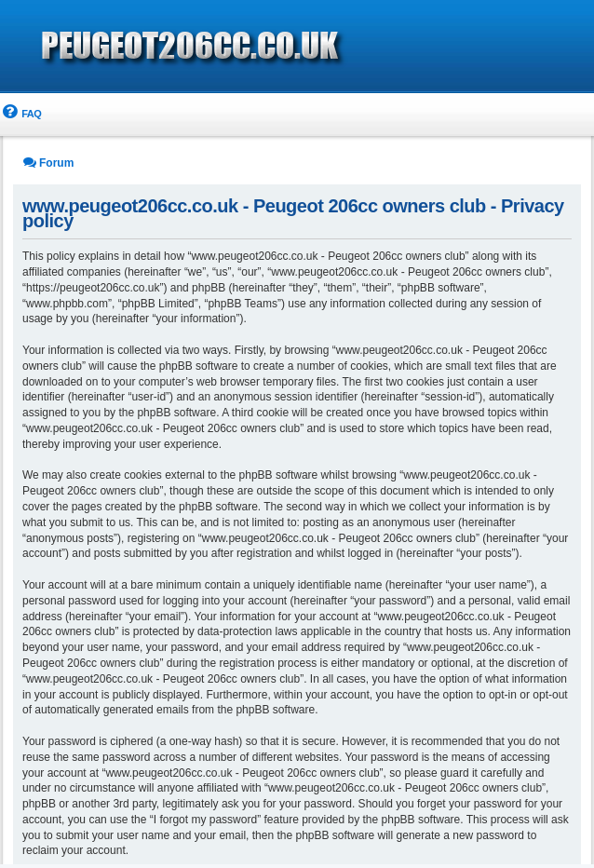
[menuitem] (20, 114)
